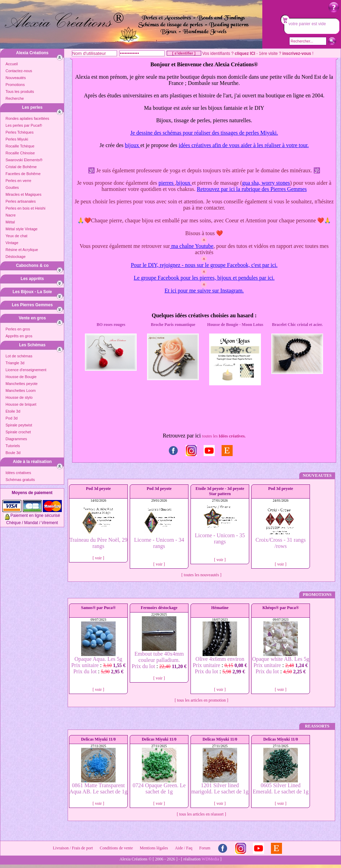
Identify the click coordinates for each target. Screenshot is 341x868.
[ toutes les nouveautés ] (202, 575)
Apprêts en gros (19, 336)
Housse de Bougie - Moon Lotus (235, 325)
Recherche (15, 98)
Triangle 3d (15, 363)
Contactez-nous (19, 71)
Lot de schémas (19, 356)
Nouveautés (16, 78)
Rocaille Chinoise (20, 153)
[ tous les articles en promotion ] (201, 700)
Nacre (11, 215)
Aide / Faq (184, 848)
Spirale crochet (18, 432)
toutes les (224, 436)
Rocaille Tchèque (20, 146)
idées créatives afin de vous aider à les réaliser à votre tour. (244, 145)
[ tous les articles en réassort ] (201, 814)
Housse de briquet (21, 404)
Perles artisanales (21, 201)
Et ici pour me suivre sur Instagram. (204, 291)
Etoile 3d (13, 411)
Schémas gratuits (20, 480)
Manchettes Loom (21, 390)
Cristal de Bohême (21, 167)
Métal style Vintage (22, 229)
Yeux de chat (16, 236)
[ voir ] (98, 558)
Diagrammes (16, 439)
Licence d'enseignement (26, 370)
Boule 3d (13, 453)
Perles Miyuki (17, 139)
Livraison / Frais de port (73, 848)
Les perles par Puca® (24, 125)
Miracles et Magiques (23, 194)
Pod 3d (12, 418)
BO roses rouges (111, 325)
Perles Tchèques (20, 132)
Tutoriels (13, 446)
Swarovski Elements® (24, 160)
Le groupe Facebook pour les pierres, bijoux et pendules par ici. (204, 278)
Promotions (15, 85)
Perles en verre (18, 181)
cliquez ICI (245, 54)
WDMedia (210, 859)
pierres (167, 183)
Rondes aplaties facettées (27, 118)
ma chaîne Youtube (192, 246)
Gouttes (12, 187)
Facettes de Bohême (23, 174)
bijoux (133, 145)
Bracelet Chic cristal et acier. (297, 325)
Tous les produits (20, 91)
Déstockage (16, 257)
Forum (205, 848)
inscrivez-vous (297, 54)
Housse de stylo (19, 397)
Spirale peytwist (19, 425)
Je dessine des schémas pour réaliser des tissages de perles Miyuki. (204, 133)
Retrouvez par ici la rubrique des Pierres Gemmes (252, 189)
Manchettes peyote (22, 384)
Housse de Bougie (21, 377)
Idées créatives (18, 473)
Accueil (12, 64)
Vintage (12, 243)
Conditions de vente (116, 848)
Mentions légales (154, 848)
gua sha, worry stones (266, 183)
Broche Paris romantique (173, 325)
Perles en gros (18, 329)
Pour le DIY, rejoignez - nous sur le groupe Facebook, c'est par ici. (204, 265)
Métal (10, 222)
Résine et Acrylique (22, 250)
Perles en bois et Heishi (26, 208)
